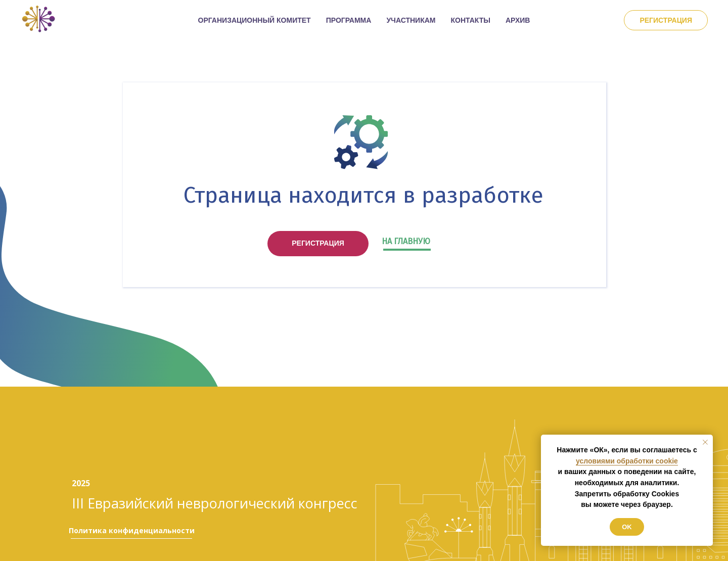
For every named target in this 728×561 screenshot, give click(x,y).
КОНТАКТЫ (471, 20)
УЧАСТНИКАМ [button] (411, 20)
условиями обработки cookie (627, 461)
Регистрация (666, 20)
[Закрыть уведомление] (705, 442)
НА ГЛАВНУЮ (406, 241)
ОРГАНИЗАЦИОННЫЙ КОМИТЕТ (255, 20)
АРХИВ (518, 20)
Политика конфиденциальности (132, 530)
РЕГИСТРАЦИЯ (318, 243)
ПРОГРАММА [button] (349, 20)
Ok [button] (627, 527)
